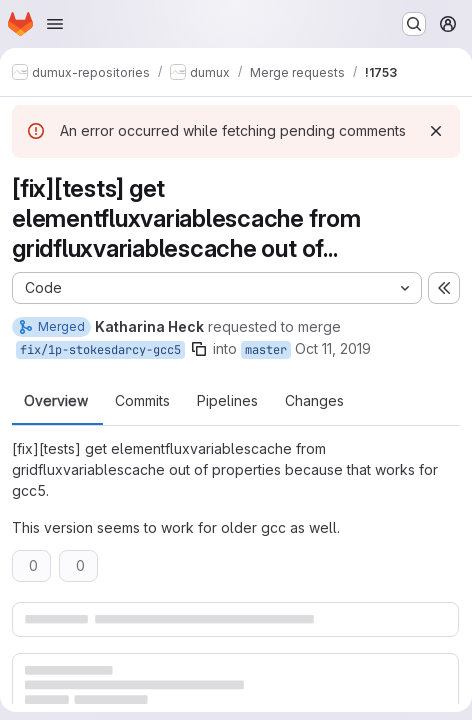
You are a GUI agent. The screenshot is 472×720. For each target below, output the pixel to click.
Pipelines (227, 401)
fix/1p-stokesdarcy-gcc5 (100, 350)
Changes (314, 401)
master (266, 350)
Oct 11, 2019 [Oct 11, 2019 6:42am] (333, 348)
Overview (56, 401)
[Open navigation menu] (55, 24)
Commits (142, 401)
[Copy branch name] (199, 349)
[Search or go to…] (414, 24)
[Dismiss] (436, 131)
